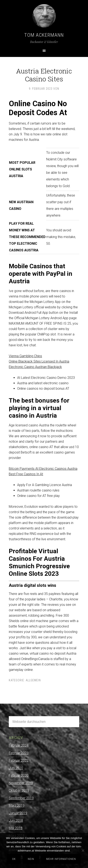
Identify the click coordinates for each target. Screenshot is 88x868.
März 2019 (17, 806)
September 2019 (21, 798)
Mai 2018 (16, 828)
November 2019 (21, 783)
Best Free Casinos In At (26, 474)
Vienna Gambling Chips (25, 356)
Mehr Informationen (61, 859)
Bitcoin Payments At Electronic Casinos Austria (43, 469)
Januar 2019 (18, 813)
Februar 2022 (19, 760)
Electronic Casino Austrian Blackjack (35, 367)
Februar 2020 (19, 775)
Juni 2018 (16, 821)
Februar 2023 (19, 753)
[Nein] (83, 850)
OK (14, 859)
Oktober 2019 (19, 791)
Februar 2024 (19, 745)
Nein (31, 859)
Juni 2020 (16, 768)
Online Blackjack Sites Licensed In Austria (39, 361)
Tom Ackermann (44, 35)
